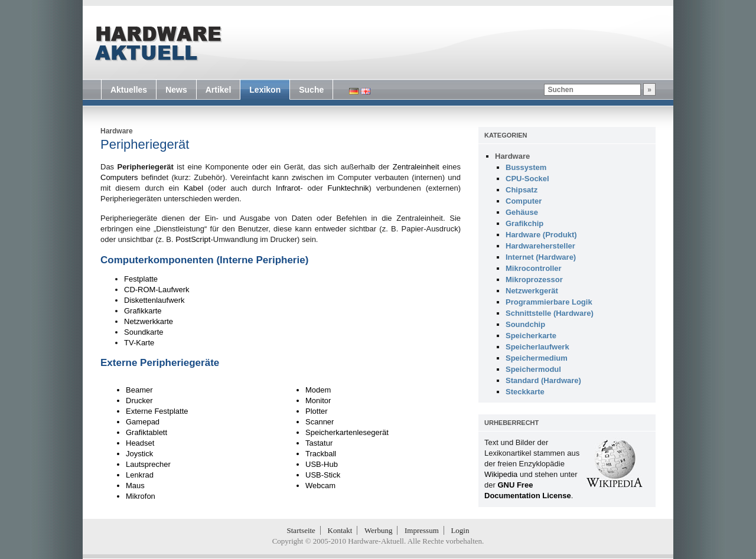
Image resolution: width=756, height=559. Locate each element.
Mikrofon (141, 496)
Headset (140, 443)
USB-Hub (322, 464)
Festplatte (141, 279)
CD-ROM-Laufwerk (157, 290)
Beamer (139, 390)
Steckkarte (525, 392)
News (176, 90)
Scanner (320, 422)
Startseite (301, 530)
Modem (318, 390)
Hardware (117, 131)
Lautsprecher (148, 464)
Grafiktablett (146, 432)
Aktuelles (129, 90)
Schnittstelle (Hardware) (550, 313)
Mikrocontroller (534, 268)
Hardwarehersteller (540, 246)
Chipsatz (522, 190)
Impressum (422, 530)
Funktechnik (348, 188)
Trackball (321, 454)
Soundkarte (144, 332)
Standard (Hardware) (543, 380)
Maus (135, 486)
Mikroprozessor (534, 279)
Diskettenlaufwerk (154, 300)
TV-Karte (139, 343)
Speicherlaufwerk (537, 347)
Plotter (317, 411)
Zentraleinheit (416, 167)
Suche (311, 90)
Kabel (193, 188)
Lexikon (265, 90)
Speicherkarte (531, 336)
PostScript (193, 239)
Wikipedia (501, 474)
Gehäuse (522, 212)
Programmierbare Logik (549, 302)
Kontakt (340, 530)
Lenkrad (140, 475)
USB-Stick (323, 475)
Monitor (318, 401)
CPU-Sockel (527, 179)
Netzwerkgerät (532, 291)
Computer (524, 201)
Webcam (320, 486)
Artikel (219, 90)
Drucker (139, 401)
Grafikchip (524, 223)
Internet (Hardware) (541, 257)
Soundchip (525, 324)
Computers (119, 177)
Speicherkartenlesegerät (347, 432)
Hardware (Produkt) (541, 235)
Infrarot (288, 188)
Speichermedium (537, 358)
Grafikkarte (143, 311)
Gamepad (143, 422)
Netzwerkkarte (149, 321)
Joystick (139, 454)
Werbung (378, 530)
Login (460, 530)
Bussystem (526, 167)
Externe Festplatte (157, 411)
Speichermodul (533, 369)
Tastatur (319, 443)
